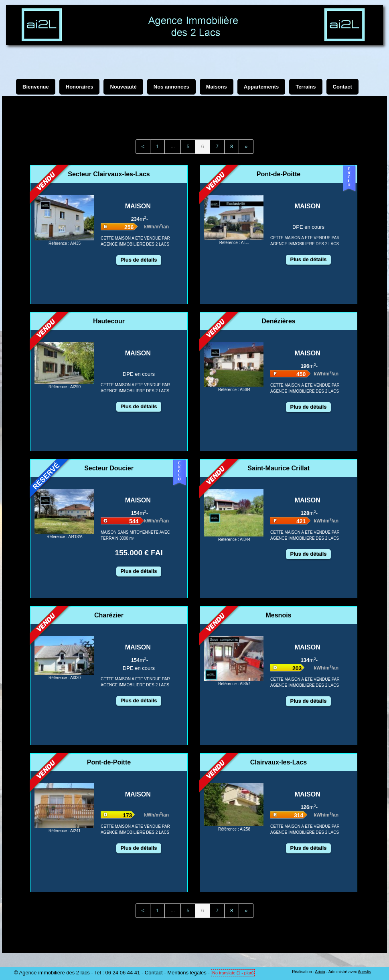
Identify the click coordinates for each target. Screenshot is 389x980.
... (173, 146)
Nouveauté (123, 87)
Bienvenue (36, 87)
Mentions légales (187, 973)
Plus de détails (139, 260)
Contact (154, 973)
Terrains (306, 87)
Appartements (261, 87)
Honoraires (80, 87)
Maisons (217, 87)
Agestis (364, 972)
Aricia (320, 972)
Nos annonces (171, 87)
